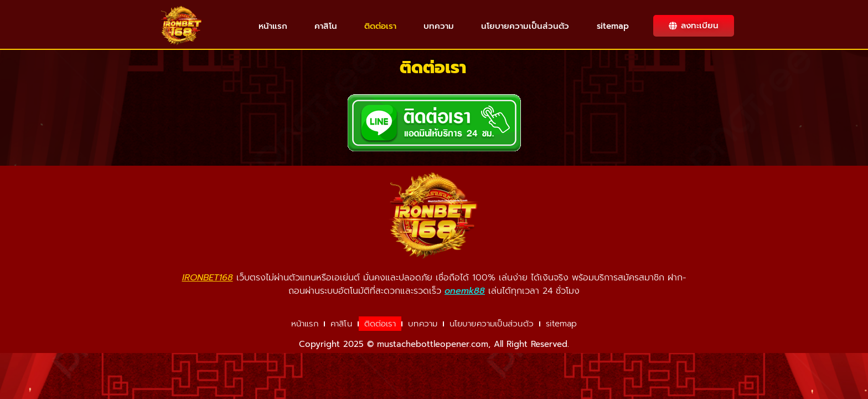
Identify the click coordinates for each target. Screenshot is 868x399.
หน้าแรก (273, 26)
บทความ (439, 26)
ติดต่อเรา (380, 26)
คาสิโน (326, 26)
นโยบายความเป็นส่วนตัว (525, 26)
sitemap (613, 26)
